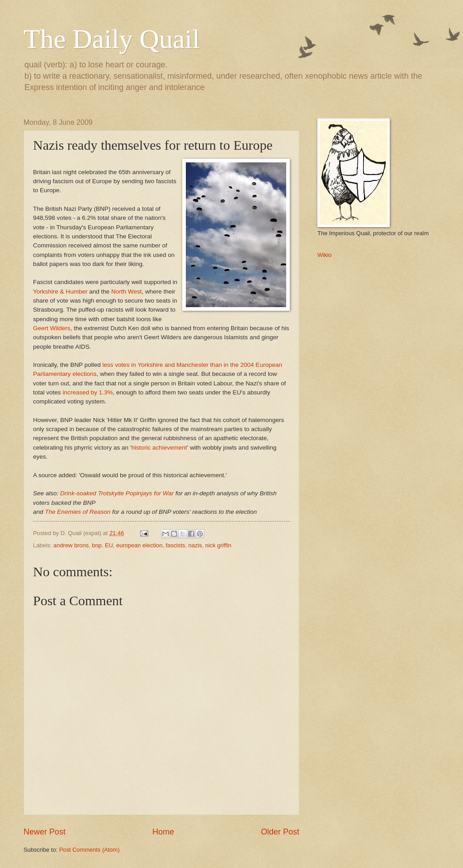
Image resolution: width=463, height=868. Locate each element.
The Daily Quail (112, 39)
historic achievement (159, 448)
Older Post (280, 832)
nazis (195, 545)
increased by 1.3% (87, 392)
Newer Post (45, 832)
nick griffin (218, 545)
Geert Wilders (52, 328)
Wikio (324, 255)
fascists (176, 545)
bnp (97, 545)
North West (126, 292)
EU (109, 545)
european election (139, 545)
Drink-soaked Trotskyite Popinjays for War (117, 493)
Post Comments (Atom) (90, 850)
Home (163, 832)
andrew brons (71, 545)
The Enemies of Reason (78, 512)
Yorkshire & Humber (60, 292)
